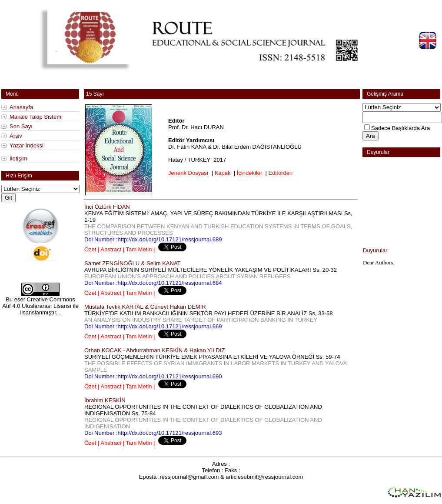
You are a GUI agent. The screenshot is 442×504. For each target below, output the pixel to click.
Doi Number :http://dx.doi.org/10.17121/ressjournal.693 (153, 433)
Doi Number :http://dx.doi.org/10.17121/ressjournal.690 (153, 376)
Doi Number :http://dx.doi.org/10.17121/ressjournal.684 (153, 283)
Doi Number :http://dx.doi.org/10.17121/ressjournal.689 (153, 239)
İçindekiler (250, 173)
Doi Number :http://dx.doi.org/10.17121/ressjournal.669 (153, 326)
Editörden (281, 173)
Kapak (223, 173)
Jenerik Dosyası (188, 173)
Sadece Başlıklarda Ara (400, 128)
